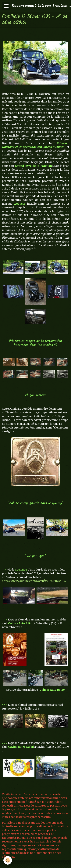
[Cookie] (8, 860)
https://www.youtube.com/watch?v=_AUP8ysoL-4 (34, 581)
